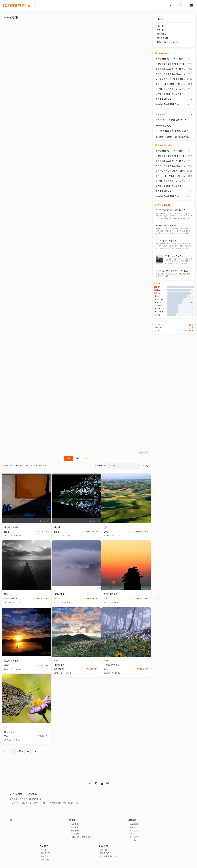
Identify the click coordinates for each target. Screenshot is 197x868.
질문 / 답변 (134, 838)
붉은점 (7, 532)
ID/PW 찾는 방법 (163, 126)
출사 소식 (45, 851)
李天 (106, 532)
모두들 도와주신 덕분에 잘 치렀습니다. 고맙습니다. (170, 79)
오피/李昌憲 (59, 669)
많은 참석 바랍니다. (164, 99)
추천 (40, 466)
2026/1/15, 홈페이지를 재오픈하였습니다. (174, 137)
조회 (31, 466)
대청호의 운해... (61, 595)
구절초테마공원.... (112, 665)
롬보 (159, 297)
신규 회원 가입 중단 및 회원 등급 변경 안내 (173, 131)
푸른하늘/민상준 (11, 599)
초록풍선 (160, 312)
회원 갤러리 (75, 831)
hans (159, 291)
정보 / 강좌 (134, 831)
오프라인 (133, 828)
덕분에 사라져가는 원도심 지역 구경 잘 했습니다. (171, 94)
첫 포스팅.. (9, 732)
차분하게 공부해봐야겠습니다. (168, 104)
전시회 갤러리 (76, 834)
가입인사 (133, 841)
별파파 (107, 599)
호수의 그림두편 (11, 662)
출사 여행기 (46, 857)
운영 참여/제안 (106, 854)
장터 (131, 834)
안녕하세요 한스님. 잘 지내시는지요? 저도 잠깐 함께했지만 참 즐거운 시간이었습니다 (171, 69)
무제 (6, 595)
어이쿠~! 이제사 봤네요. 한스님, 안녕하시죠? (170, 74)
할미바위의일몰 (111, 595)
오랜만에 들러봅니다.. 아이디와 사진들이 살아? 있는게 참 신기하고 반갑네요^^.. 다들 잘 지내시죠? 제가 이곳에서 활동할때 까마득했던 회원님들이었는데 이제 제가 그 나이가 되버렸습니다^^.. (171, 64)
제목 (17, 466)
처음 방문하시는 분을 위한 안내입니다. (173, 120)
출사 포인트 (46, 854)
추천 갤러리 (13, 18)
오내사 (159, 294)
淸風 (106, 669)
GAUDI (160, 303)
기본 (9, 466)
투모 (6, 736)
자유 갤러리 (75, 825)
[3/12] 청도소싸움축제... (167, 241)
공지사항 (104, 851)
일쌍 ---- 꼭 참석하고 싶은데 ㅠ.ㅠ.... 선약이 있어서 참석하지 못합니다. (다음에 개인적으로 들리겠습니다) (171, 84)
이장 (159, 288)
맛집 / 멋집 (46, 861)
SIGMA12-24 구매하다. (167, 226)
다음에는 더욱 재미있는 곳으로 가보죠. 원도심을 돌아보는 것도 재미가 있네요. (171, 89)
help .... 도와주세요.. (175, 256)
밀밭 (106, 528)
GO (27, 752)
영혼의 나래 (59, 528)
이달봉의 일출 (60, 665)
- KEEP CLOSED (144, 453)
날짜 (22, 466)
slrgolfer (160, 300)
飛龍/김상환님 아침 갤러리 (82, 838)
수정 (26, 466)
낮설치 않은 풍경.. (12, 528)
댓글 (36, 466)
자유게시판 (134, 825)
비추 (45, 466)
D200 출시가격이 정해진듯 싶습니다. (173, 210)
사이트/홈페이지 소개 (109, 857)
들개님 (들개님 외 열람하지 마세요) (172, 271)
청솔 (159, 315)
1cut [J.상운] (162, 309)
